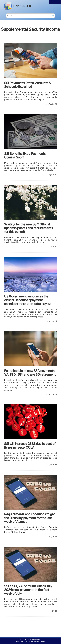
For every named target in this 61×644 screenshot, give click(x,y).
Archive (24, 642)
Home (17, 642)
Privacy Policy (33, 642)
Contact (43, 642)
